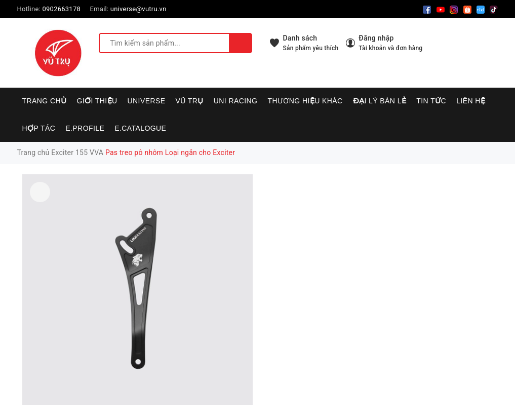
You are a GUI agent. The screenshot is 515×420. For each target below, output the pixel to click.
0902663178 (61, 9)
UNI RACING (236, 101)
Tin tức (431, 101)
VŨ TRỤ (190, 101)
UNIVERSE (147, 101)
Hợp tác (39, 128)
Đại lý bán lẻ (380, 101)
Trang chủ (45, 101)
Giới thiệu (97, 101)
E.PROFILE (85, 128)
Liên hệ (471, 101)
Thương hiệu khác (305, 101)
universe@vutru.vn (138, 9)
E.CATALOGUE (140, 128)
